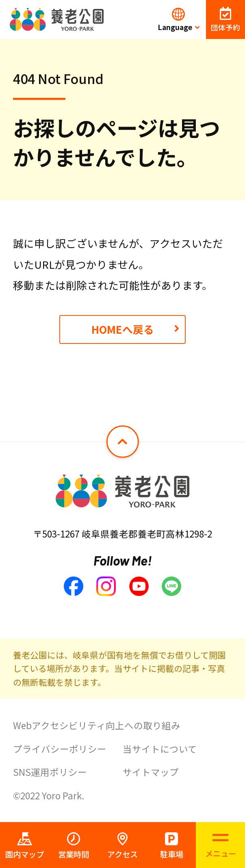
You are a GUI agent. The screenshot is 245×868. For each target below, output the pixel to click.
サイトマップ (151, 772)
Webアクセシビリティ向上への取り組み (97, 725)
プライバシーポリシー (60, 749)
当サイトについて (160, 749)
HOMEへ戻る (123, 329)
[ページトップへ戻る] (122, 442)
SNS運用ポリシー (50, 772)
